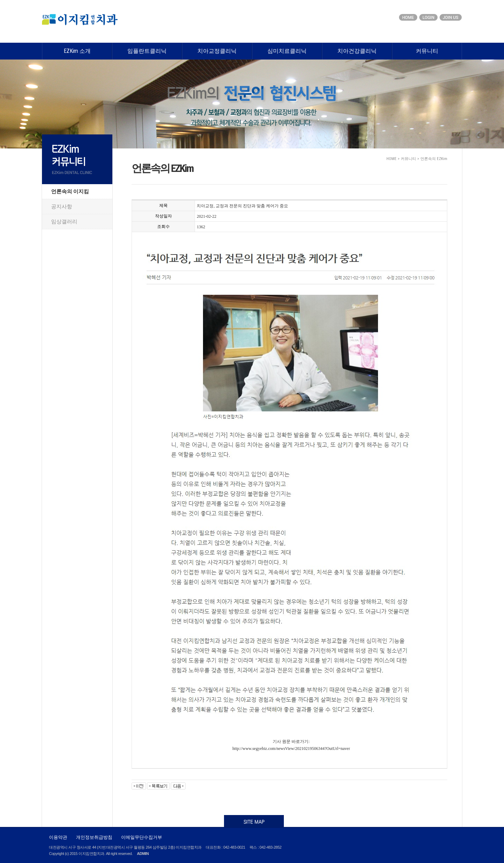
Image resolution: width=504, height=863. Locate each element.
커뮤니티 (427, 51)
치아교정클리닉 (217, 51)
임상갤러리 (64, 222)
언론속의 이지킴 (70, 192)
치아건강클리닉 (357, 51)
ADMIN (143, 854)
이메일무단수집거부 (142, 837)
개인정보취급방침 (94, 837)
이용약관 (58, 837)
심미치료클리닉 (287, 51)
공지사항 (62, 207)
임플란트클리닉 (147, 51)
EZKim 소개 (77, 51)
